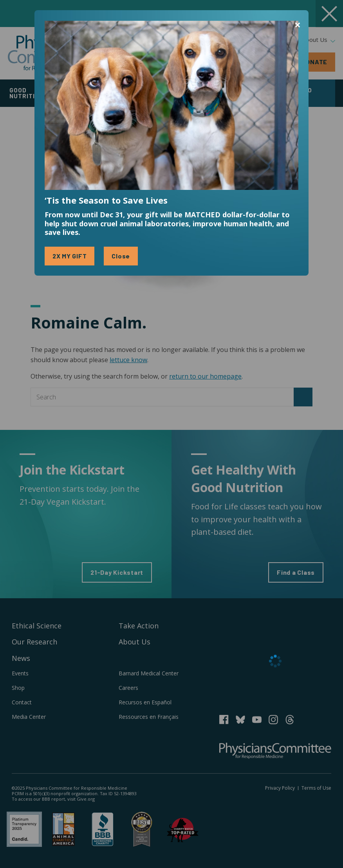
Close (121, 256)
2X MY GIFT (70, 256)
